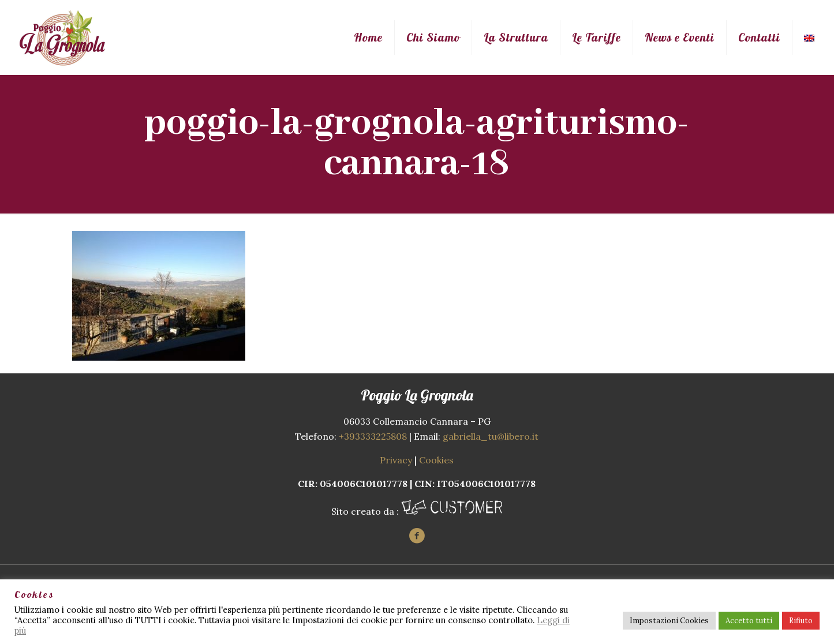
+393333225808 (373, 436)
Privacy (396, 460)
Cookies (436, 460)
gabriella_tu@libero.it (491, 436)
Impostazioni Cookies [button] (669, 621)
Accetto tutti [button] (749, 621)
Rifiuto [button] (801, 621)
